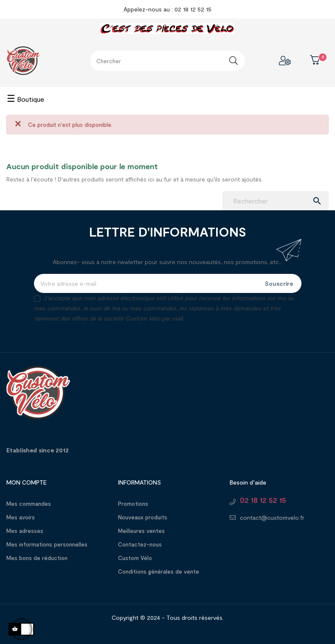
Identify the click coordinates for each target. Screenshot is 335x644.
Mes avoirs (21, 517)
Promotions (133, 504)
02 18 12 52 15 (263, 500)
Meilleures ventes (141, 531)
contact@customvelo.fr (272, 517)
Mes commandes (29, 504)
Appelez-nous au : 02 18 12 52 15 (167, 9)
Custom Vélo (135, 558)
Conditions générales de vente (159, 572)
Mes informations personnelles (47, 544)
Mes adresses (25, 531)
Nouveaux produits (143, 517)
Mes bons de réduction (37, 558)
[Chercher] (276, 201)
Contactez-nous (140, 544)
